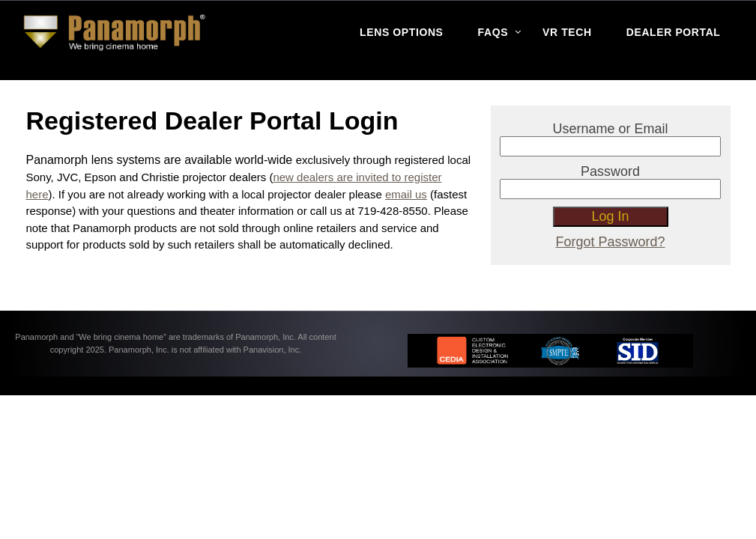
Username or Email (611, 129)
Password (610, 171)
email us (406, 194)
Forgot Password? (611, 242)
